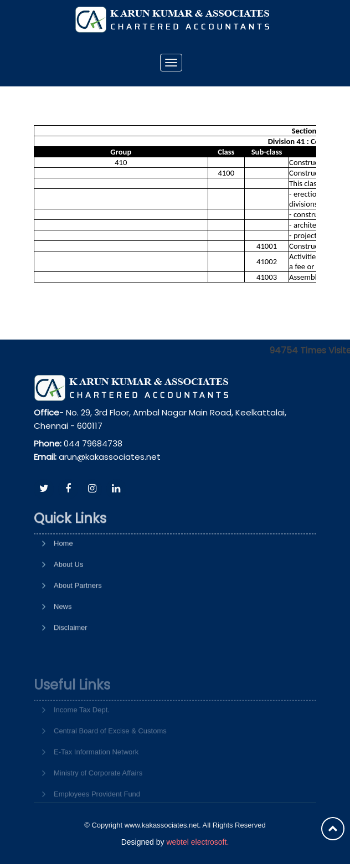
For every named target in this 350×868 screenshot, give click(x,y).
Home (63, 573)
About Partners (78, 615)
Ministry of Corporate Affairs (98, 792)
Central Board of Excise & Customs (110, 750)
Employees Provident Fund (97, 813)
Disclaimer (71, 657)
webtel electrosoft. (197, 842)
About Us (68, 594)
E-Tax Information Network (96, 771)
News (63, 636)
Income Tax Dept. (82, 729)
